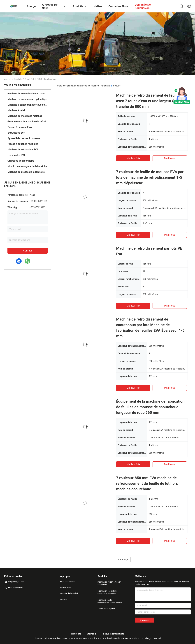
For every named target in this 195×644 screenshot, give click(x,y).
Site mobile (91, 634)
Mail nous (170, 158)
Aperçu (8, 79)
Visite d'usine (66, 588)
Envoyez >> (145, 620)
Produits (18, 79)
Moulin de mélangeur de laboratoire (27, 166)
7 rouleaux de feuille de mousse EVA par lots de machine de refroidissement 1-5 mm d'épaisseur (150, 177)
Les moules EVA (16, 155)
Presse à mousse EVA (20, 127)
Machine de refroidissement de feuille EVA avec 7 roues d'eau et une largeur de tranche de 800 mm (152, 101)
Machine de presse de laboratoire (26, 172)
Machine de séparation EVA (23, 150)
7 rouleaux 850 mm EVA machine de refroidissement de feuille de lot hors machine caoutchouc (147, 484)
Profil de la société (68, 582)
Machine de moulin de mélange (25, 116)
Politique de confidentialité (113, 634)
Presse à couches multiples (23, 144)
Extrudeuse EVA (16, 133)
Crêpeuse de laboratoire (21, 161)
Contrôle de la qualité (69, 593)
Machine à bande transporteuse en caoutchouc (28, 105)
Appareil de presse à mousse (24, 138)
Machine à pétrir (17, 110)
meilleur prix (133, 158)
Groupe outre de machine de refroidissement (28, 122)
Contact (28, 251)
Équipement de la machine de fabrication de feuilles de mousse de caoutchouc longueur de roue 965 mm (150, 407)
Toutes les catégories (106, 609)
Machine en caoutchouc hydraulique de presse (28, 99)
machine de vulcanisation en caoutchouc (28, 94)
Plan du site (76, 634)
